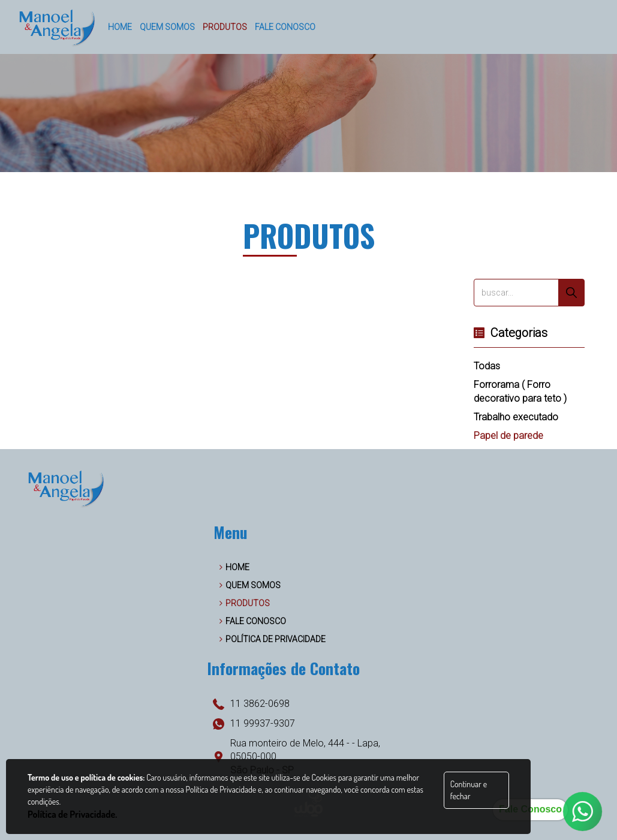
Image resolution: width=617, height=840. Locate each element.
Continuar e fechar (469, 790)
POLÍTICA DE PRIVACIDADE (273, 639)
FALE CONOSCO (253, 621)
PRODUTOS (245, 603)
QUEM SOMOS (250, 585)
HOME (234, 567)
